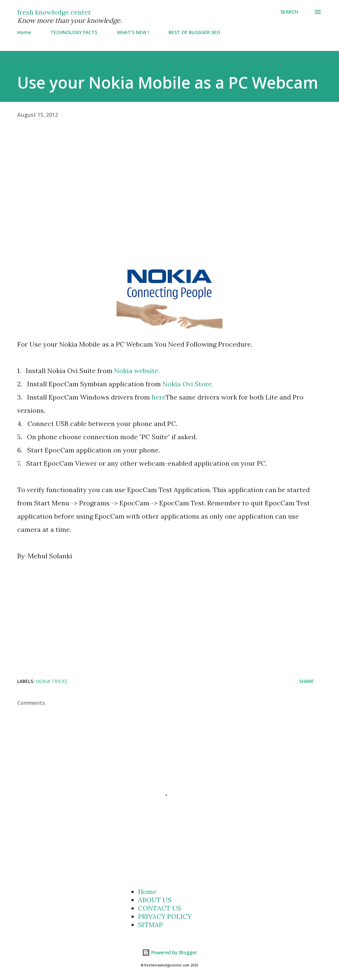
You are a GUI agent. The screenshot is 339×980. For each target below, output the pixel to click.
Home (24, 32)
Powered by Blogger (169, 952)
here (159, 397)
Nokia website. (137, 371)
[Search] (289, 12)
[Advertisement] (169, 186)
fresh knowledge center (54, 12)
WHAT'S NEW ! (133, 32)
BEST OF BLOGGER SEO (194, 32)
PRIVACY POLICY (165, 916)
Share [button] (307, 681)
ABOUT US (155, 900)
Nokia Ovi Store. (188, 384)
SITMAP (150, 925)
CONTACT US (160, 908)
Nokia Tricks (52, 681)
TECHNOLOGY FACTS (74, 32)
